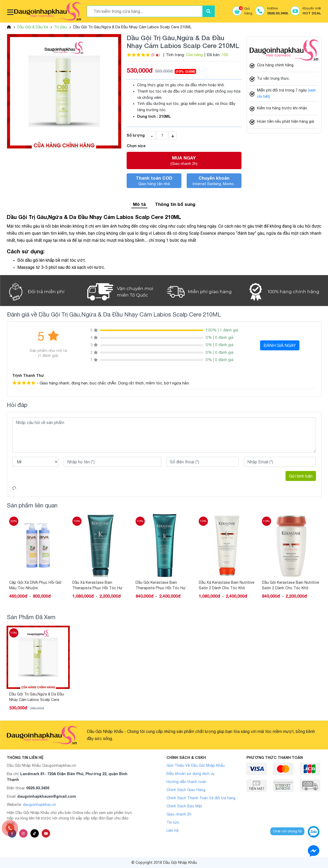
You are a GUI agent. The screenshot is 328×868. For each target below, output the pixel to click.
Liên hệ (173, 831)
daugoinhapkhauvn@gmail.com (47, 796)
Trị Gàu (61, 27)
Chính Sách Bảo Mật (184, 806)
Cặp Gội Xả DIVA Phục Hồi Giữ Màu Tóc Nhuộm (35, 585)
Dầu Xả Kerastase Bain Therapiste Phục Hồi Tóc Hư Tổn (97, 585)
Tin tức (173, 822)
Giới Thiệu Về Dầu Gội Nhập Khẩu (196, 765)
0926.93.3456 (38, 788)
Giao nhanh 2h (179, 814)
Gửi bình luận (301, 476)
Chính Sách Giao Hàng (186, 790)
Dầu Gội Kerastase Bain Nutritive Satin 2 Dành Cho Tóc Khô (291, 585)
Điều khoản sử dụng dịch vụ (190, 774)
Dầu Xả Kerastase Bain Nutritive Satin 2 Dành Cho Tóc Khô (227, 585)
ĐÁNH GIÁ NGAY (280, 345)
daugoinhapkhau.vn (39, 805)
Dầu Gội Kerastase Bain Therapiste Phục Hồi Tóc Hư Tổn (161, 585)
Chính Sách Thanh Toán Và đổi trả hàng (201, 798)
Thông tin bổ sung (175, 204)
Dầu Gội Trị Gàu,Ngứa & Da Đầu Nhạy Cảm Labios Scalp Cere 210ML (37, 697)
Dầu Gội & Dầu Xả (33, 27)
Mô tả (139, 204)
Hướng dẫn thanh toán (186, 782)
